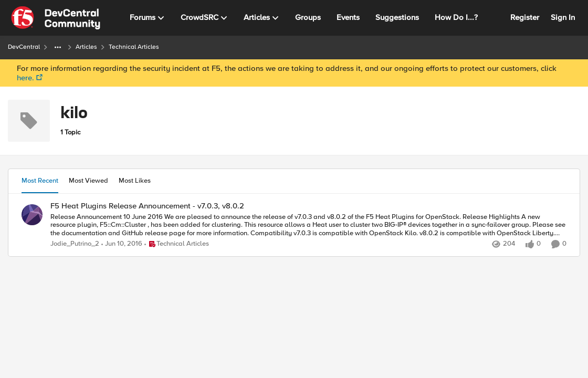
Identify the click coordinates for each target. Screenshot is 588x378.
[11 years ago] (122, 244)
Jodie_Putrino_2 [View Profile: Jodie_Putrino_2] (75, 244)
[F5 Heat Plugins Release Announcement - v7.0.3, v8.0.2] (308, 225)
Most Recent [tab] (40, 181)
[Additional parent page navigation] (58, 47)
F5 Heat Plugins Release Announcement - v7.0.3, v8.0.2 (147, 206)
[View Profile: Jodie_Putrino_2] (32, 215)
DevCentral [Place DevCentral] (24, 47)
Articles (86, 47)
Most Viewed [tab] (88, 181)
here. (25, 78)
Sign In (563, 17)
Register (525, 17)
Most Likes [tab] (135, 181)
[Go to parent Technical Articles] (177, 244)
